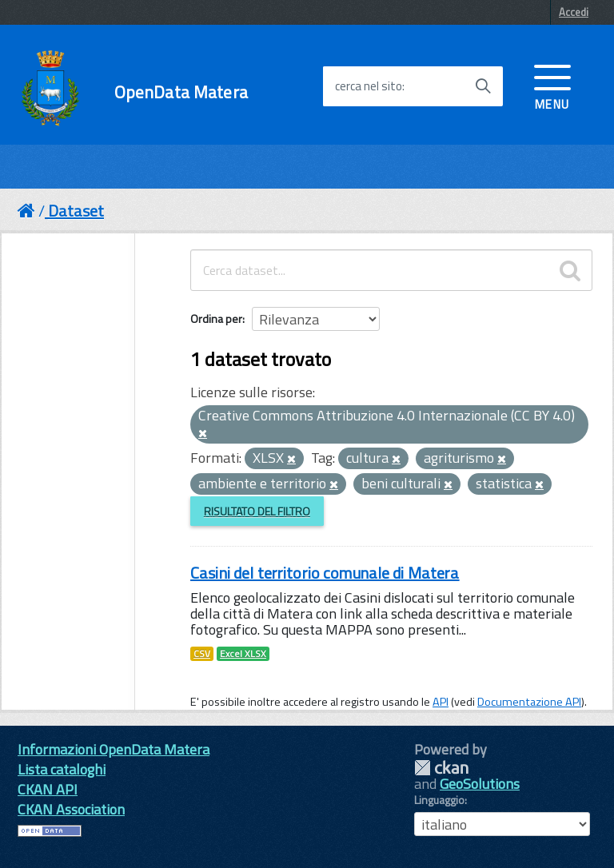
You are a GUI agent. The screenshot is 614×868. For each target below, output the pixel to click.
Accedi (574, 12)
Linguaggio (439, 800)
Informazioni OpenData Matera (114, 749)
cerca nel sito (369, 86)
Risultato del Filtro (257, 511)
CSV (202, 654)
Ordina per (216, 319)
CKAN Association (71, 809)
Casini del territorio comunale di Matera (325, 573)
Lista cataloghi (62, 769)
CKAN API (48, 789)
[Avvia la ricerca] (483, 86)
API (441, 702)
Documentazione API (529, 702)
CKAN (441, 768)
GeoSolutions (480, 784)
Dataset (76, 211)
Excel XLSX (243, 654)
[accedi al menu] (552, 86)
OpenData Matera (181, 92)
